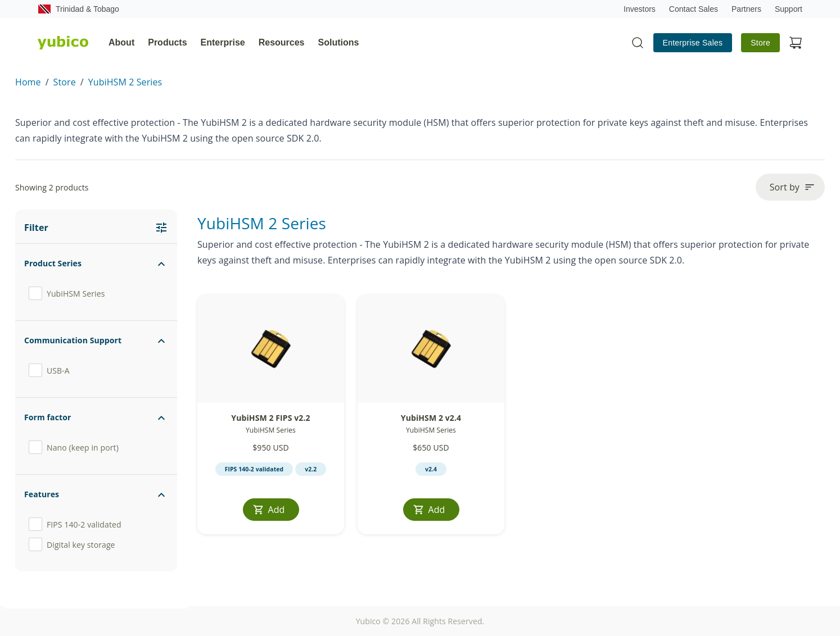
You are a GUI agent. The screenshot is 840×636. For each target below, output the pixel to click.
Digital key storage (72, 544)
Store (760, 43)
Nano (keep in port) (74, 447)
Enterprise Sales (693, 43)
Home (28, 82)
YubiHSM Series (67, 293)
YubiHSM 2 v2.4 (431, 418)
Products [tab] (167, 42)
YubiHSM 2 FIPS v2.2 (270, 418)
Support (789, 9)
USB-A (49, 370)
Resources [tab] (282, 42)
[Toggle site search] (638, 43)
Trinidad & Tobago (78, 9)
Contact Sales (694, 9)
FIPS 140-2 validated (75, 524)
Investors (640, 9)
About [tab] (121, 42)
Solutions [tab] (339, 42)
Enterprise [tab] (223, 42)
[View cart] (796, 43)
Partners (746, 9)
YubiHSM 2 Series (125, 82)
